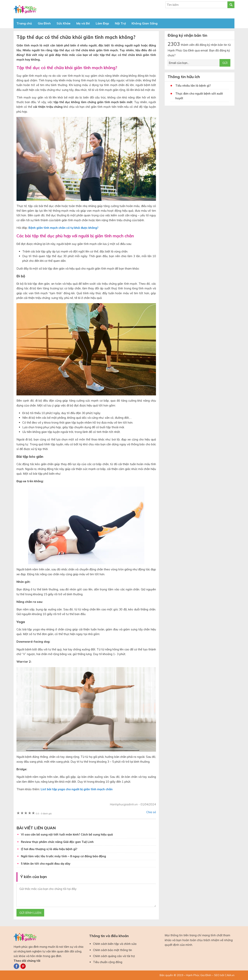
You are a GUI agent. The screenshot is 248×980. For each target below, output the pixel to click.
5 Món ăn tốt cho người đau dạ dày (46, 864)
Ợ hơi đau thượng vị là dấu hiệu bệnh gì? (49, 849)
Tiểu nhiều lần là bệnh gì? (193, 86)
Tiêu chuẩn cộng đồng (108, 962)
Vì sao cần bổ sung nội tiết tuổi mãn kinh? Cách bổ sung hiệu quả (67, 834)
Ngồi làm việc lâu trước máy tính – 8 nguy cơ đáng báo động (63, 856)
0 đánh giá (44, 813)
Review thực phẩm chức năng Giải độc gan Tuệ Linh (57, 842)
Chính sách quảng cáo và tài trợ (114, 956)
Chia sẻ (151, 812)
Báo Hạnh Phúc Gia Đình (48, 9)
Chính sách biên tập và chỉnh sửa (115, 944)
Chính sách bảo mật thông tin (112, 950)
